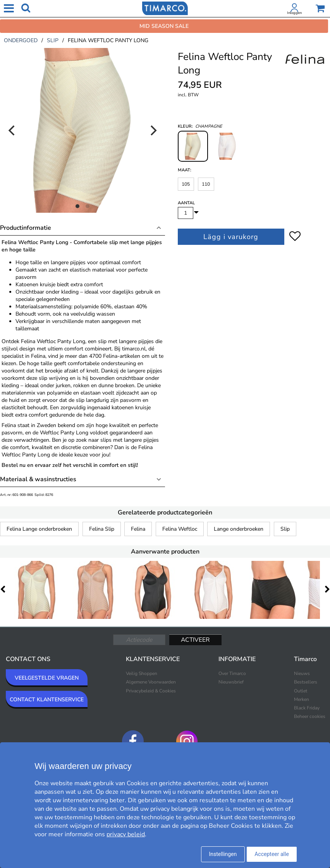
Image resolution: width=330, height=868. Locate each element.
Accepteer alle (272, 854)
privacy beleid (126, 834)
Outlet (301, 691)
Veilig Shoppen (142, 673)
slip (53, 40)
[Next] (153, 130)
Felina (138, 529)
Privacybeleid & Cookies (151, 691)
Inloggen (294, 13)
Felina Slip (102, 529)
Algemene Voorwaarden (151, 682)
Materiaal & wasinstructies (38, 479)
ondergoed (21, 40)
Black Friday (307, 708)
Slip (285, 529)
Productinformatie (26, 228)
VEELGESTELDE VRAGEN (47, 678)
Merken (302, 699)
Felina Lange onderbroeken (39, 529)
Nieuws (302, 673)
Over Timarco (232, 673)
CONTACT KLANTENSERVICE (47, 700)
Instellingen (223, 854)
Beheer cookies (310, 716)
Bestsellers (306, 682)
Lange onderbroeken (239, 529)
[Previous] (12, 130)
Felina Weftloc (180, 529)
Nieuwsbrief (231, 682)
